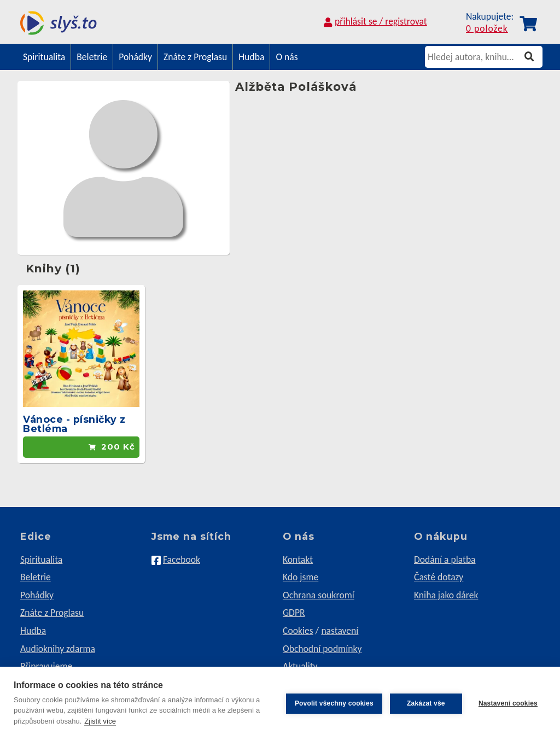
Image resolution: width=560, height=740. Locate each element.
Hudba (251, 57)
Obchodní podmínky (322, 649)
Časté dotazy (439, 577)
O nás (287, 57)
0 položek (487, 29)
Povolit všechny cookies (334, 703)
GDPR (294, 613)
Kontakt (298, 560)
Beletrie (92, 57)
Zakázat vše (426, 703)
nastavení (340, 631)
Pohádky (135, 57)
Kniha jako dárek (446, 595)
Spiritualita (44, 57)
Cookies (298, 631)
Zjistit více (100, 721)
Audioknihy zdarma (58, 649)
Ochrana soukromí (319, 595)
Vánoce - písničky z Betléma (74, 424)
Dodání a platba (445, 560)
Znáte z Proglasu (195, 57)
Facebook (182, 560)
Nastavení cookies (508, 703)
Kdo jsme (301, 577)
